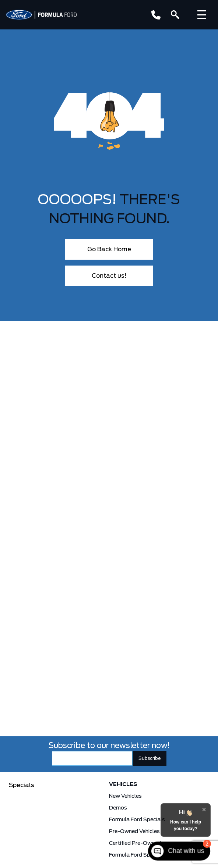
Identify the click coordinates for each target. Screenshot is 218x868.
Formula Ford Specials (137, 820)
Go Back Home (109, 249)
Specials (22, 785)
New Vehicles (125, 796)
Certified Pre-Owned (135, 843)
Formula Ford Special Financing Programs (144, 855)
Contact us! (109, 276)
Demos (118, 808)
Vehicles (123, 785)
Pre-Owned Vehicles (134, 832)
